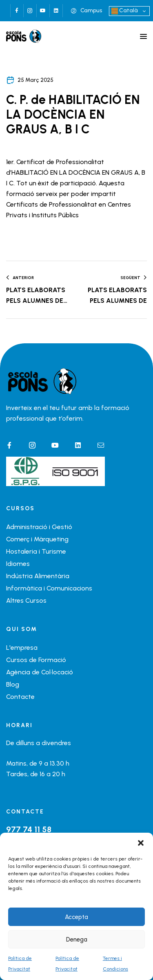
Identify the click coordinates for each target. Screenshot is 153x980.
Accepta (76, 917)
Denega (77, 939)
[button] (141, 843)
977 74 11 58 (29, 829)
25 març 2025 (35, 80)
